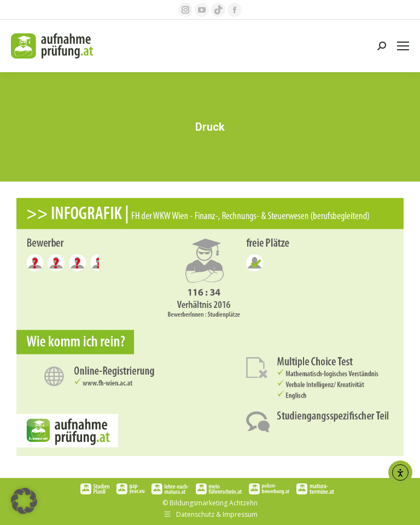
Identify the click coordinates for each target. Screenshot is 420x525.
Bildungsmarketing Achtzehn (214, 503)
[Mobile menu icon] (403, 46)
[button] (24, 501)
